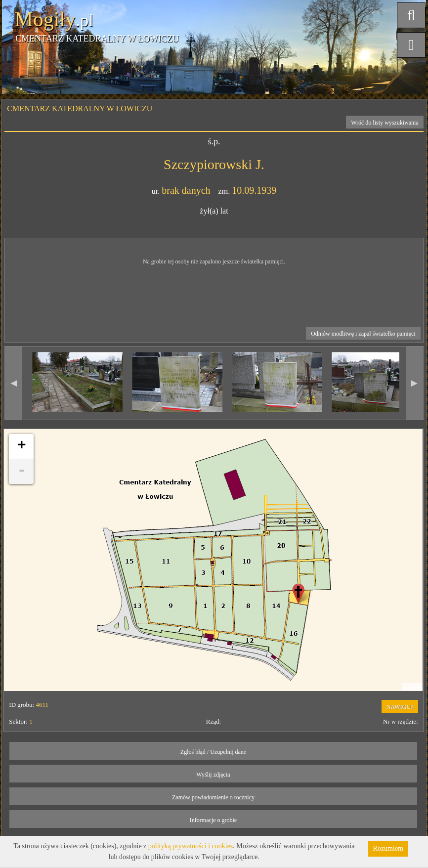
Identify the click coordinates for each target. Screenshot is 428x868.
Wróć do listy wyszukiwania (385, 123)
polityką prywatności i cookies (191, 846)
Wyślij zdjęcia (213, 775)
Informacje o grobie (213, 820)
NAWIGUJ (400, 707)
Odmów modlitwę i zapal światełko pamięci (363, 334)
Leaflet (412, 687)
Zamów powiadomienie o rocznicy (213, 797)
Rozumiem (388, 848)
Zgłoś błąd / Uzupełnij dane (213, 752)
